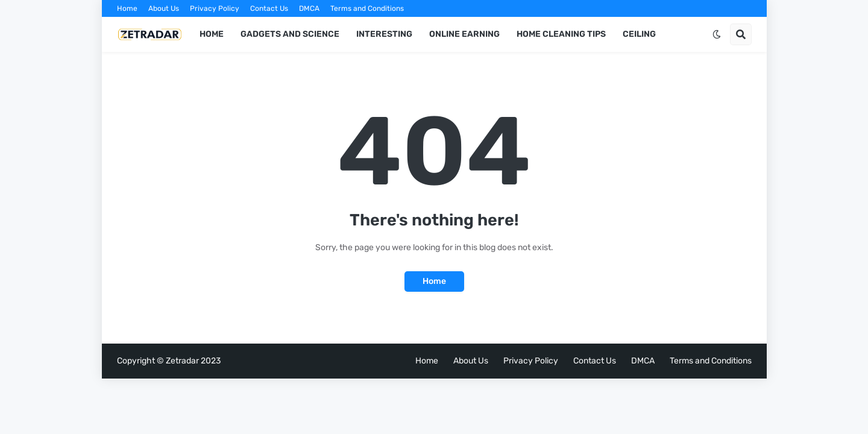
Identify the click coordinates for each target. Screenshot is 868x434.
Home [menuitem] (212, 34)
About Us (164, 8)
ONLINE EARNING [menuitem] (464, 34)
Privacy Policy (215, 8)
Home (127, 8)
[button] (717, 34)
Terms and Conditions (367, 8)
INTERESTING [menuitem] (384, 34)
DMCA (309, 8)
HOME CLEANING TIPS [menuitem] (561, 34)
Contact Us (269, 8)
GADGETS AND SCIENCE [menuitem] (290, 34)
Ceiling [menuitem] (639, 34)
